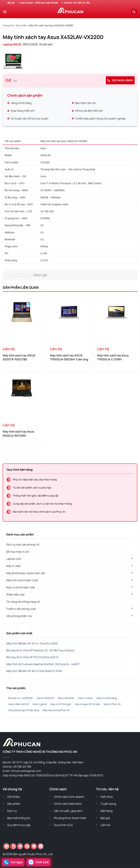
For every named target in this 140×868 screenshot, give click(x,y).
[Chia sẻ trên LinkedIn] (40, 846)
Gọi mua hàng (120, 80)
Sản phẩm (21, 25)
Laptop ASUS (12, 44)
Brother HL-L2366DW (20, 698)
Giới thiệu (14, 797)
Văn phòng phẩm (19, 616)
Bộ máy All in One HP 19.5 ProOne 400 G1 (32, 657)
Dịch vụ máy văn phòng (23, 545)
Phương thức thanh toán (70, 818)
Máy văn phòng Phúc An (56, 710)
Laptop (14, 559)
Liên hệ (105, 825)
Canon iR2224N (45, 698)
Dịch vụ (12, 811)
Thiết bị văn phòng (21, 609)
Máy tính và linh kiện (22, 580)
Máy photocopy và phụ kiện (26, 573)
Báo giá (105, 818)
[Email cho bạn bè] (27, 846)
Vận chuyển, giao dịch (68, 811)
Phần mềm (15, 595)
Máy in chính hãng (107, 698)
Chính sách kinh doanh (69, 797)
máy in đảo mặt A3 (19, 704)
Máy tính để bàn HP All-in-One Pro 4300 (32, 643)
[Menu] (5, 12)
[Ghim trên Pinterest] (34, 846)
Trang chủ (8, 25)
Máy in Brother (66, 698)
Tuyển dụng (108, 804)
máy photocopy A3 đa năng (24, 710)
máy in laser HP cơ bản (87, 704)
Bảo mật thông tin (19, 818)
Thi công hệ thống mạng (23, 602)
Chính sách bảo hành (68, 804)
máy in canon (85, 698)
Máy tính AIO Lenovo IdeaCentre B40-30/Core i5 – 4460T (43, 664)
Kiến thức (107, 797)
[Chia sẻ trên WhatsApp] (6, 846)
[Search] (134, 12)
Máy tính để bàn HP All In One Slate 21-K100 (34, 671)
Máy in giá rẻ (40, 704)
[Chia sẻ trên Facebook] (13, 846)
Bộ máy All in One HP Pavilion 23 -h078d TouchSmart (40, 650)
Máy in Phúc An (112, 704)
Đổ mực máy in (18, 552)
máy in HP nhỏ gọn (61, 704)
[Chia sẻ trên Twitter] (20, 846)
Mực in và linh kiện (21, 587)
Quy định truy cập (19, 825)
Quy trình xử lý (63, 825)
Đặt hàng (106, 811)
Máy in (14, 566)
